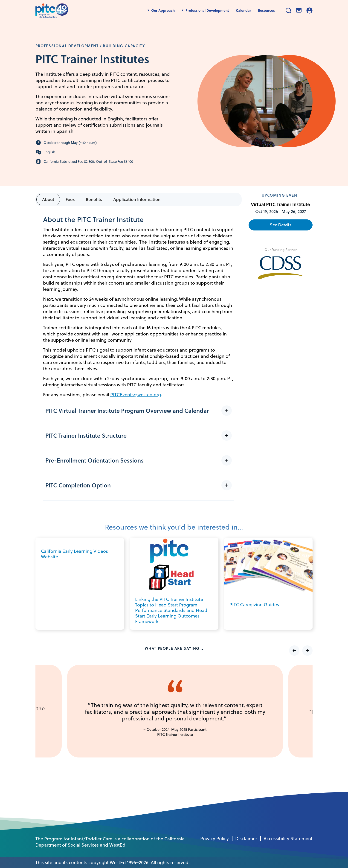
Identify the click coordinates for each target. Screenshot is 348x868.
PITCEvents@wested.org (136, 395)
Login (309, 10)
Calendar (244, 10)
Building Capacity (124, 46)
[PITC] (53, 10)
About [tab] (48, 199)
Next (307, 651)
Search (289, 10)
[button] (140, 414)
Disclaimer (246, 839)
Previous (294, 651)
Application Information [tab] (137, 199)
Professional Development (67, 46)
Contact (299, 10)
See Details (281, 225)
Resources (266, 10)
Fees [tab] (70, 199)
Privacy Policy (215, 839)
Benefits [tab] (94, 199)
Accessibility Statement (288, 839)
